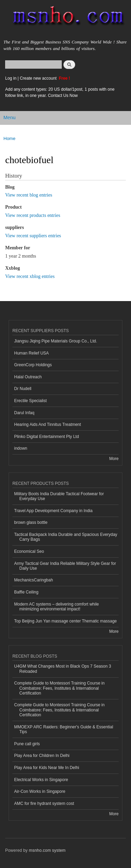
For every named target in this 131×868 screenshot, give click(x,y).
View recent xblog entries (30, 276)
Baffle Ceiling (26, 592)
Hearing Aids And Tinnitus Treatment (48, 425)
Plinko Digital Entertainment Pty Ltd (47, 437)
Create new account (39, 78)
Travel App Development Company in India (53, 511)
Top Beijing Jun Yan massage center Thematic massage (65, 621)
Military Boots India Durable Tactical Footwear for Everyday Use (59, 496)
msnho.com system (47, 850)
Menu (9, 118)
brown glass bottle (31, 522)
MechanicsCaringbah (34, 580)
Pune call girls (27, 744)
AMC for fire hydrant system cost (44, 804)
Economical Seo (29, 551)
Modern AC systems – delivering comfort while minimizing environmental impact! (57, 607)
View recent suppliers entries (33, 236)
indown (21, 448)
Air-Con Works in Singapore (40, 791)
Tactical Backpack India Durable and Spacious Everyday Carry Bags (66, 537)
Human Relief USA (32, 353)
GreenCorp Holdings (33, 365)
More (114, 459)
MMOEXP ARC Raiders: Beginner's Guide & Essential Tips (64, 729)
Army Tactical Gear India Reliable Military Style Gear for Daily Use (65, 566)
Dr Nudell (23, 389)
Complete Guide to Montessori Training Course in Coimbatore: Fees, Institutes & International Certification (59, 688)
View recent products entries (33, 215)
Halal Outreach (28, 377)
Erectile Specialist (31, 401)
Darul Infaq (24, 413)
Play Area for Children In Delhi (42, 756)
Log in (11, 78)
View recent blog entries (29, 195)
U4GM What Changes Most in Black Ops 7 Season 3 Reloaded (63, 669)
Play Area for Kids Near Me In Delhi (47, 768)
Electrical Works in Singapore (41, 780)
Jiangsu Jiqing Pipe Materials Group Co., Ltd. (56, 341)
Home (9, 138)
